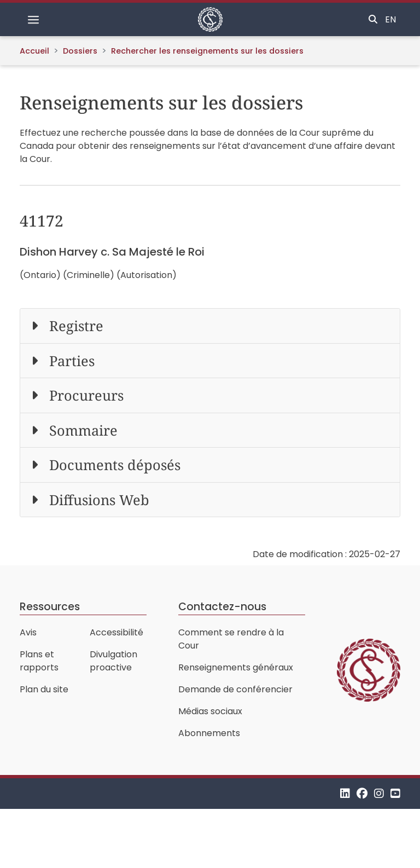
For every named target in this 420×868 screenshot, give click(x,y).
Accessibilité (116, 632)
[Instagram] (379, 793)
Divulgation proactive (113, 661)
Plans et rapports (39, 661)
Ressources (50, 607)
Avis (28, 632)
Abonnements (209, 733)
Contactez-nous (222, 607)
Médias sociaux (210, 711)
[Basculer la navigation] (33, 20)
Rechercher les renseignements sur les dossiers (207, 51)
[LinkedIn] (345, 793)
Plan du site (44, 689)
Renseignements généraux (236, 667)
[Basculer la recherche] (373, 20)
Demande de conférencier (235, 689)
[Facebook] (362, 793)
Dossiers (80, 51)
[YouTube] (395, 793)
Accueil (34, 51)
